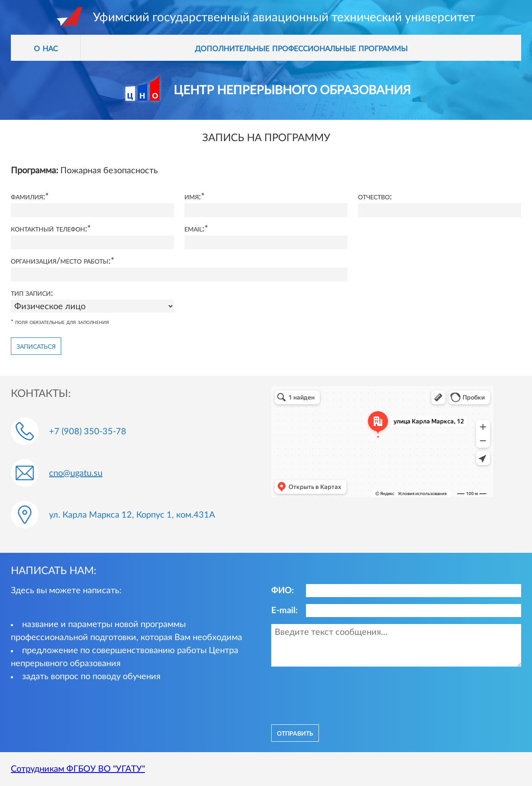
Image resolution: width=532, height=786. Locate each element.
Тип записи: (32, 293)
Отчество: (375, 197)
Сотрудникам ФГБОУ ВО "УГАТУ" (78, 769)
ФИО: (282, 591)
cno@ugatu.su (76, 473)
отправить (295, 733)
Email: (194, 229)
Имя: (193, 197)
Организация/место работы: (61, 261)
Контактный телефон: (49, 229)
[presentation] (337, 694)
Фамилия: (28, 197)
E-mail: (284, 611)
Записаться (36, 346)
